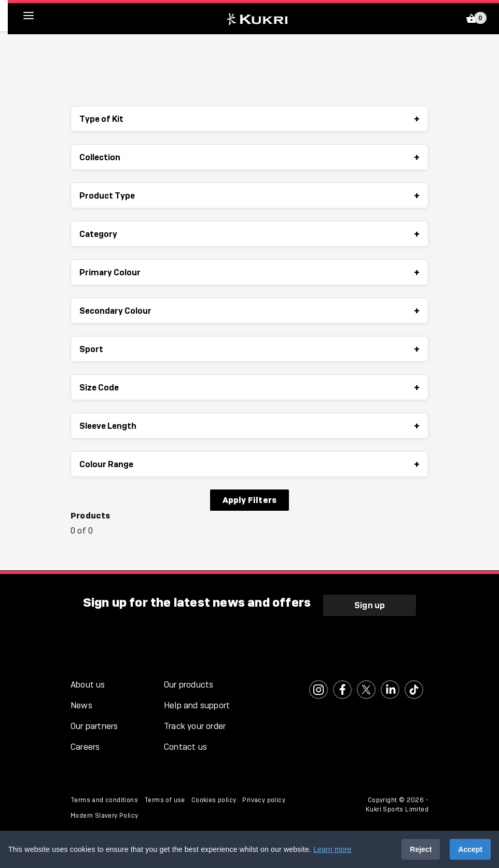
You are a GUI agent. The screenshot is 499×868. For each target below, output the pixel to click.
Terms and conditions (104, 800)
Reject (421, 849)
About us (88, 685)
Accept (470, 849)
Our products (189, 685)
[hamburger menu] (36, 16)
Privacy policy (264, 800)
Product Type (249, 195)
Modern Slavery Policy (104, 816)
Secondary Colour (249, 311)
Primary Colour (249, 272)
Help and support (197, 705)
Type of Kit (249, 119)
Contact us (185, 747)
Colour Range (249, 464)
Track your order (195, 726)
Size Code (249, 387)
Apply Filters (250, 500)
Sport (249, 349)
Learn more (332, 849)
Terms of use (165, 800)
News (81, 705)
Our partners (94, 726)
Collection (249, 157)
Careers (85, 747)
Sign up (370, 605)
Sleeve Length (249, 426)
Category (249, 234)
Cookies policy (214, 800)
